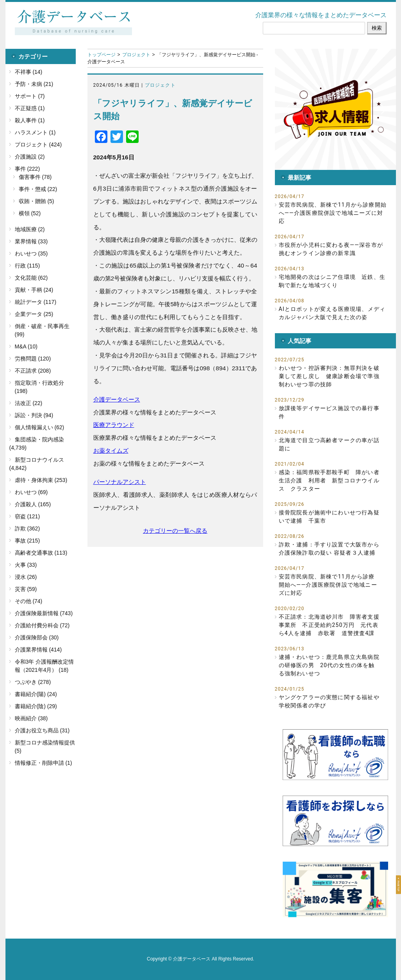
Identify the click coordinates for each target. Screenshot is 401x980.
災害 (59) (26, 589)
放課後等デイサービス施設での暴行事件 (329, 412)
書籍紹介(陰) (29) (36, 706)
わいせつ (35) (31, 253)
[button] (335, 109)
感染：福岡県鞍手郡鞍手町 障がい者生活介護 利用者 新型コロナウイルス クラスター (329, 480)
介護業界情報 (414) (38, 650)
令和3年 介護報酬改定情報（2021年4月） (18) (45, 666)
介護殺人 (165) (33, 504)
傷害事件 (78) (35, 177)
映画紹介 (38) (31, 718)
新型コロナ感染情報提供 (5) (45, 747)
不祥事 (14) (29, 72)
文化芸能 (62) (31, 278)
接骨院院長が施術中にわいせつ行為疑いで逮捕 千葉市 (329, 517)
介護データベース (117, 399)
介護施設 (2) (30, 157)
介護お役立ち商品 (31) (42, 730)
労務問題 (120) (33, 359)
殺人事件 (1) (30, 120)
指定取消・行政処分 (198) (39, 387)
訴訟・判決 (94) (34, 415)
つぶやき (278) (33, 682)
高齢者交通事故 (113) (41, 553)
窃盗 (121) (28, 516)
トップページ (102, 55)
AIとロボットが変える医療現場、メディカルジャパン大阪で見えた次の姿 (332, 313)
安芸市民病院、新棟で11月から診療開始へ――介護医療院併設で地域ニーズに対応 (333, 213)
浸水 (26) (26, 577)
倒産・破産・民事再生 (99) (42, 330)
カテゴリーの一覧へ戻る (175, 531)
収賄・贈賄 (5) (37, 201)
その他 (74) (29, 601)
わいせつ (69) (31, 492)
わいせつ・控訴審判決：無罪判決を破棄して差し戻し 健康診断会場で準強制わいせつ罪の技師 (329, 376)
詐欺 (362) (28, 528)
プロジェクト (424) (38, 145)
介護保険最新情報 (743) (44, 613)
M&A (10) (26, 346)
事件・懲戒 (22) (38, 189)
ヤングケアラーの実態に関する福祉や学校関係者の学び (329, 701)
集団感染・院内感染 (39, 439)
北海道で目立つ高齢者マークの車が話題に (329, 444)
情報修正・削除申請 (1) (44, 763)
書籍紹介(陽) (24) (36, 694)
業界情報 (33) (31, 241)
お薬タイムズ (111, 451)
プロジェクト (136, 55)
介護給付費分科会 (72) (42, 625)
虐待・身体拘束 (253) (41, 480)
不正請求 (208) (33, 371)
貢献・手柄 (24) (34, 290)
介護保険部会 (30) (37, 637)
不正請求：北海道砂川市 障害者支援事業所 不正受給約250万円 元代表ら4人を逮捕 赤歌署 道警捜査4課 (329, 625)
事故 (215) (28, 541)
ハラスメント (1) (35, 132)
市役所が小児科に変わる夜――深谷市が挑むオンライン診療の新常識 (331, 249)
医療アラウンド (114, 425)
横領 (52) (30, 213)
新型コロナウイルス (39, 460)
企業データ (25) (34, 314)
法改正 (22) (29, 403)
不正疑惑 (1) (30, 108)
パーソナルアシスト (120, 482)
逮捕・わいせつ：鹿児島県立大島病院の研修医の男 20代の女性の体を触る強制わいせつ (329, 665)
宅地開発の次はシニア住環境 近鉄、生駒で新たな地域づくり (332, 281)
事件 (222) (28, 169)
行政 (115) (28, 266)
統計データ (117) (36, 302)
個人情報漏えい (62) (40, 427)
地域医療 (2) (30, 229)
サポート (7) (30, 96)
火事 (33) (26, 565)
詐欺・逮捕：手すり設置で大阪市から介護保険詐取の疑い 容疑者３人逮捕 (329, 549)
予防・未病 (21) (34, 84)
